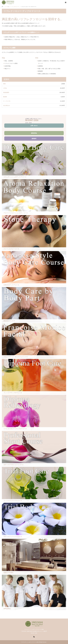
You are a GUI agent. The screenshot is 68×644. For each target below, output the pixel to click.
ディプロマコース (15, 7)
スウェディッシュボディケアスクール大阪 (30, 642)
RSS (34, 637)
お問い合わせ (34, 126)
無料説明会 (34, 133)
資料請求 (34, 139)
